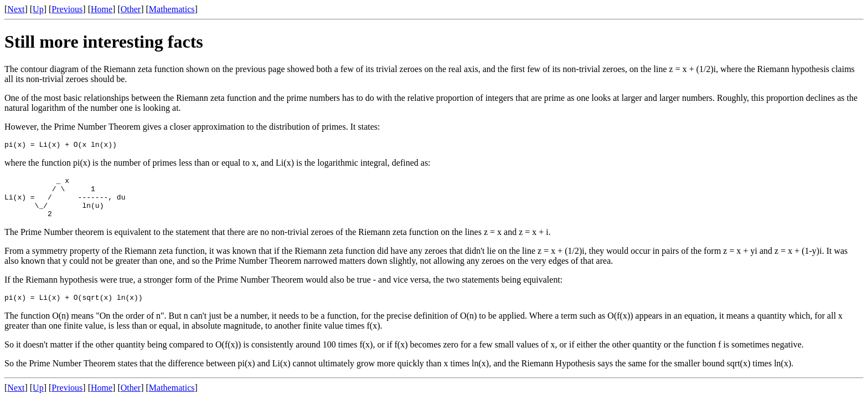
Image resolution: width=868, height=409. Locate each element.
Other (131, 9)
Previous (67, 9)
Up (38, 9)
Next (16, 9)
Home (102, 9)
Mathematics (172, 9)
